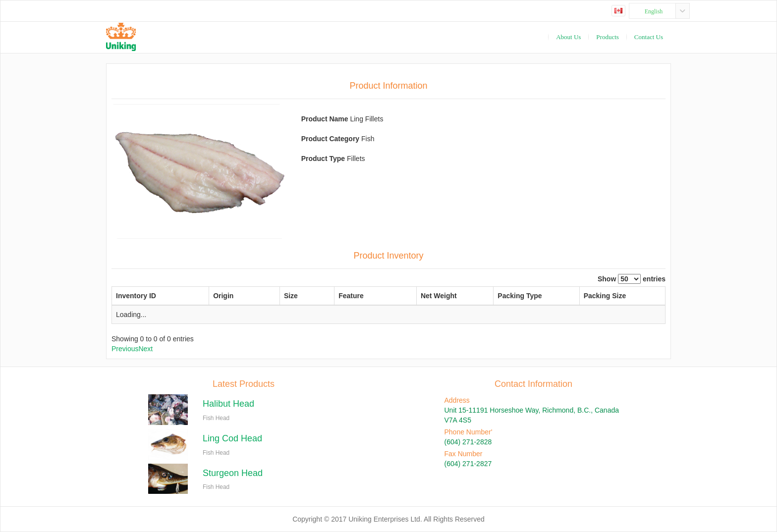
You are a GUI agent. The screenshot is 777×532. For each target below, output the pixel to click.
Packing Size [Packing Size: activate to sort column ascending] (588, 296)
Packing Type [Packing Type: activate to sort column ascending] (482, 296)
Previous (125, 349)
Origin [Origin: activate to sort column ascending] (224, 296)
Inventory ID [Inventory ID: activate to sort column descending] (136, 296)
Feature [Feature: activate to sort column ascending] (320, 296)
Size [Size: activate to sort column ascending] (275, 296)
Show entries (632, 279)
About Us (568, 37)
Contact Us (649, 37)
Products (608, 37)
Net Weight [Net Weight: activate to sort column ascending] (390, 296)
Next (145, 349)
